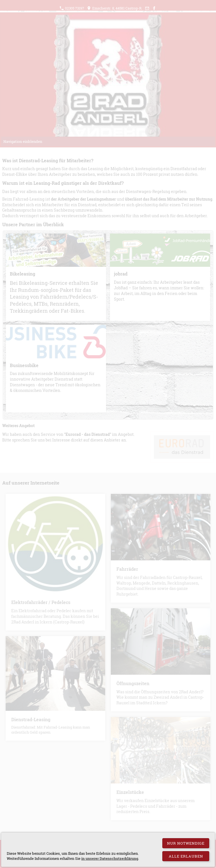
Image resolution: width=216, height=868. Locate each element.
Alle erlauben (186, 856)
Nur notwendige (186, 843)
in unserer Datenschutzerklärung (110, 858)
